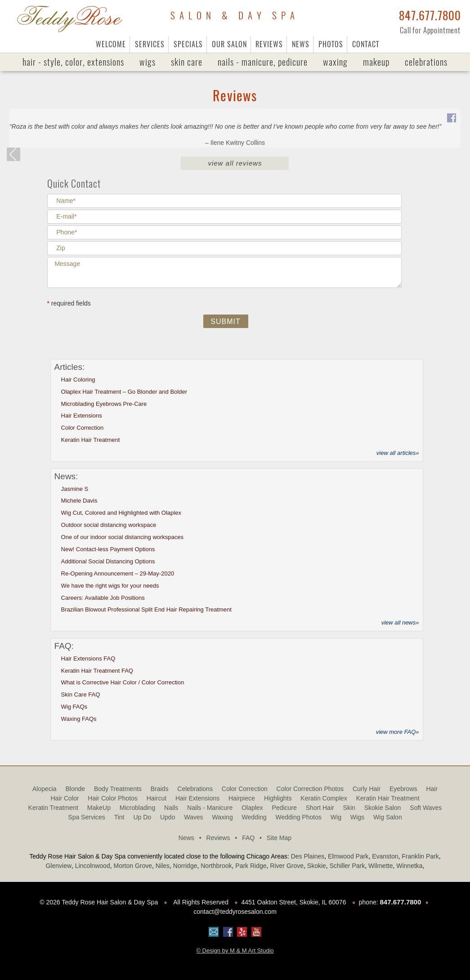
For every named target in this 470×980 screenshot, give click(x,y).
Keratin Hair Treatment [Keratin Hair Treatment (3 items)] (388, 798)
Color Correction (83, 428)
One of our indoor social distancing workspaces (122, 537)
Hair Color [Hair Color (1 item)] (65, 798)
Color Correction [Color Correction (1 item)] (245, 789)
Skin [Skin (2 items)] (349, 808)
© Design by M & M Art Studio (235, 951)
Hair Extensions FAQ (88, 659)
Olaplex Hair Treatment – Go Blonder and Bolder (124, 392)
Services (150, 44)
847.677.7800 (430, 16)
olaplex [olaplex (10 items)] (252, 808)
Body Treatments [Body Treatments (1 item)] (118, 789)
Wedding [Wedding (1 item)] (254, 817)
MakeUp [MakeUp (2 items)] (99, 808)
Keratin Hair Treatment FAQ (97, 671)
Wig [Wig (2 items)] (336, 817)
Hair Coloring (78, 380)
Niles (163, 866)
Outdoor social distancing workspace (109, 525)
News (301, 44)
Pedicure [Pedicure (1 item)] (284, 808)
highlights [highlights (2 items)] (278, 798)
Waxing (335, 62)
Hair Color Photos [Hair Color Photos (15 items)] (113, 798)
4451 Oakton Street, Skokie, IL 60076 (293, 902)
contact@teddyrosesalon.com (235, 912)
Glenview (58, 866)
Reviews (269, 44)
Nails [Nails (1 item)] (171, 808)
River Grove (287, 866)
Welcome (111, 44)
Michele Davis (79, 501)
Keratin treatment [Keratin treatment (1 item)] (53, 808)
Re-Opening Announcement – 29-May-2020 (118, 573)
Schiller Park (347, 866)
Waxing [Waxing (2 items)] (223, 817)
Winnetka (409, 866)
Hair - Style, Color (73, 62)
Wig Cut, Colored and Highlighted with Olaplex (121, 513)
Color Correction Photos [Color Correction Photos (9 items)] (310, 789)
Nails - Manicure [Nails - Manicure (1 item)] (210, 808)
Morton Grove (133, 866)
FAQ (253, 838)
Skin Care (187, 62)
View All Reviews (235, 163)
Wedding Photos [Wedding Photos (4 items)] (298, 817)
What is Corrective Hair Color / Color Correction (123, 682)
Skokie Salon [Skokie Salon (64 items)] (383, 808)
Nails (263, 62)
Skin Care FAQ (81, 695)
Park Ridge (251, 866)
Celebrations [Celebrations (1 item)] (195, 789)
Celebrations (426, 62)
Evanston (385, 856)
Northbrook (216, 866)
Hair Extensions (82, 416)
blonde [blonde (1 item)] (76, 789)
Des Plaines (308, 856)
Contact (366, 44)
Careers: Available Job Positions (103, 598)
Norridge (185, 866)
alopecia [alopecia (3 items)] (45, 789)
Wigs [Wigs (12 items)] (357, 817)
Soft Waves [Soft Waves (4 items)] (426, 808)
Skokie (317, 866)
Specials (188, 44)
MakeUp (376, 62)
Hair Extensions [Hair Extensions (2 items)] (197, 798)
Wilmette (380, 866)
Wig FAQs (74, 707)
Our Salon (229, 44)
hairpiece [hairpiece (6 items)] (242, 798)
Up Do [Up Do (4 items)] (142, 817)
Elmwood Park (348, 856)
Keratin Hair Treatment (91, 440)
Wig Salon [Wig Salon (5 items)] (388, 817)
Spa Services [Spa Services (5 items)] (86, 817)
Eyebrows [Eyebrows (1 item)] (403, 789)
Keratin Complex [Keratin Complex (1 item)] (324, 798)
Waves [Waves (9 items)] (193, 817)
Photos (331, 44)
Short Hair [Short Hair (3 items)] (320, 808)
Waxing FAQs (79, 719)
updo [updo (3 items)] (168, 817)
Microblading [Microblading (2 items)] (137, 808)
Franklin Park (420, 856)
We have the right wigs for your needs (110, 586)
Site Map (279, 838)
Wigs (148, 62)
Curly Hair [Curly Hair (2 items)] (367, 789)
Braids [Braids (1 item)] (160, 789)
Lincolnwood (93, 866)
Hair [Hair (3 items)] (432, 789)
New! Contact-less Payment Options (108, 549)
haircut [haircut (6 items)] (157, 798)
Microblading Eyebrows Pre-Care (104, 404)
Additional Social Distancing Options (108, 561)
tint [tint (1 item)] (119, 817)
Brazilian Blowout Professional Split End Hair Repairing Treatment (146, 609)
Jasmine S (75, 489)
